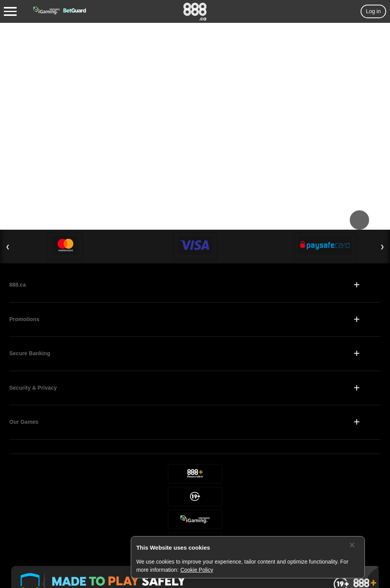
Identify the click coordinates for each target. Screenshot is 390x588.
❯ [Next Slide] (382, 247)
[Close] (352, 545)
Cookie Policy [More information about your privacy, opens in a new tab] (197, 570)
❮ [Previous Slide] (8, 247)
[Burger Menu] (10, 11)
